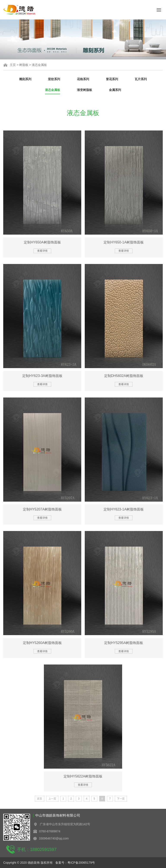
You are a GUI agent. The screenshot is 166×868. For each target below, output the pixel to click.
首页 (40, 799)
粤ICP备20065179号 (81, 863)
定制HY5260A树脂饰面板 (42, 643)
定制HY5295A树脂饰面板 (124, 643)
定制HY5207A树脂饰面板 (42, 509)
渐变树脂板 (85, 90)
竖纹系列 (54, 79)
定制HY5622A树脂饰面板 (83, 776)
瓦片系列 (141, 79)
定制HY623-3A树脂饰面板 (42, 376)
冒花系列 (112, 79)
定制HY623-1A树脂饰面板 (124, 509)
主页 (13, 65)
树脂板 (24, 65)
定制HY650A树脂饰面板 (42, 242)
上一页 (52, 799)
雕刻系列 (25, 79)
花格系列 (83, 79)
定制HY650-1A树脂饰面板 (124, 242)
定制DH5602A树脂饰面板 (124, 376)
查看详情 (42, 251)
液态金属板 (39, 65)
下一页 (121, 799)
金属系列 (115, 90)
